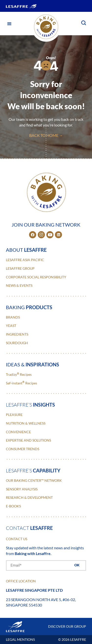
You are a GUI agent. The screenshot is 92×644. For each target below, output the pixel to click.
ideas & (33, 364)
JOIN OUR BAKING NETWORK (46, 225)
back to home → (46, 135)
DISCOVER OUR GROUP (67, 626)
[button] (9, 24)
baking (29, 307)
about (26, 250)
